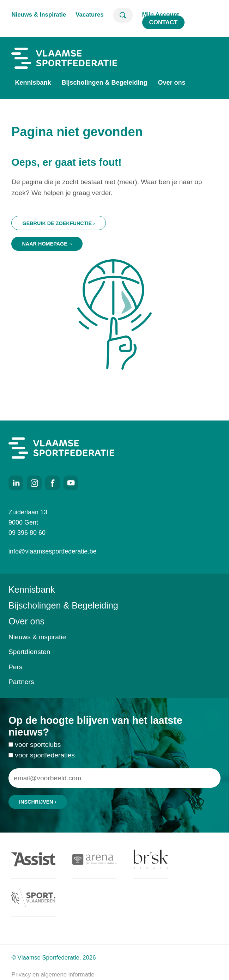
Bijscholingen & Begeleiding (104, 83)
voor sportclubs (38, 749)
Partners (21, 682)
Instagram (34, 483)
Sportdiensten (29, 652)
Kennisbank (33, 83)
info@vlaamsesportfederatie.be (52, 551)
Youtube (71, 483)
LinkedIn (16, 483)
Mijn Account (161, 15)
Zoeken (123, 15)
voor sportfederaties (45, 759)
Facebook (53, 483)
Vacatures (89, 15)
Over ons (172, 83)
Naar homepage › (47, 244)
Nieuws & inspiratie (37, 637)
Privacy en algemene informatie (53, 975)
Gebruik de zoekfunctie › (58, 223)
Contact (164, 22)
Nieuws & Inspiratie (39, 15)
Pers (15, 667)
